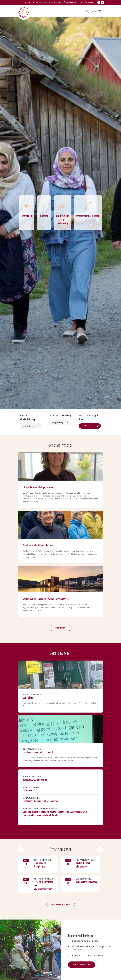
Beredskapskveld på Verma (35, 780)
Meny (96, 11)
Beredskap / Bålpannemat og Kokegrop (40, 801)
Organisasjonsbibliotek (88, 208)
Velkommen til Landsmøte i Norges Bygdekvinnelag (46, 599)
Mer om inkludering (82, 965)
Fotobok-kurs (29, 790)
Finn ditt (28, 417)
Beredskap (27, 208)
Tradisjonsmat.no (42, 2)
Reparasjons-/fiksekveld (87, 882)
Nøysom (44, 208)
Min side (58, 2)
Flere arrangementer (61, 904)
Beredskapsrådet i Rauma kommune (39, 545)
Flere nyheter (61, 628)
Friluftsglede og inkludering (63, 212)
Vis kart (87, 426)
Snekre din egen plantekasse (83, 865)
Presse (28, 2)
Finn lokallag (89, 417)
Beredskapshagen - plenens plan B (38, 752)
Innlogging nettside (74, 2)
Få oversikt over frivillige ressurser (38, 487)
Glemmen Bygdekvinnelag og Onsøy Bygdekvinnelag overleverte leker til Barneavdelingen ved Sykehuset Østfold (55, 813)
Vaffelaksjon (28, 697)
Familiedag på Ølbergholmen (40, 865)
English (91, 2)
